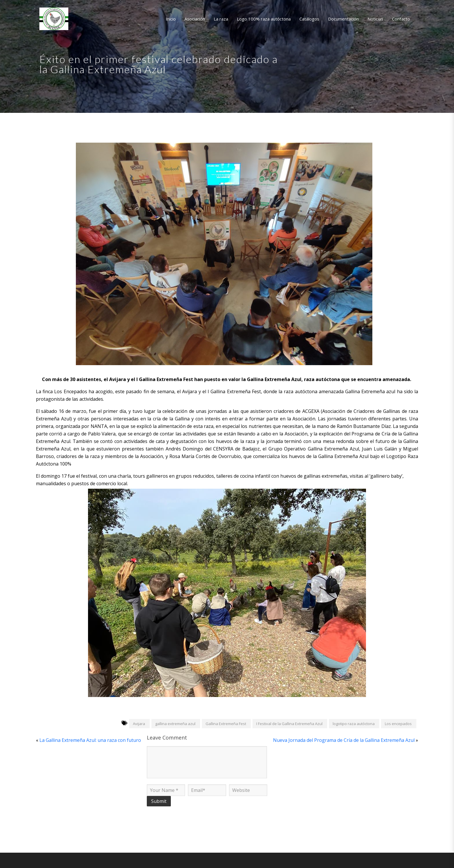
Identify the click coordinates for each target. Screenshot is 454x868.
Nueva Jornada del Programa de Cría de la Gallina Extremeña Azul (344, 740)
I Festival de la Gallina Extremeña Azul (289, 724)
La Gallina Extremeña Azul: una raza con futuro (90, 740)
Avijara (139, 724)
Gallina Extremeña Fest (226, 724)
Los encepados (398, 724)
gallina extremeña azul (175, 724)
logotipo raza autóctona (354, 724)
